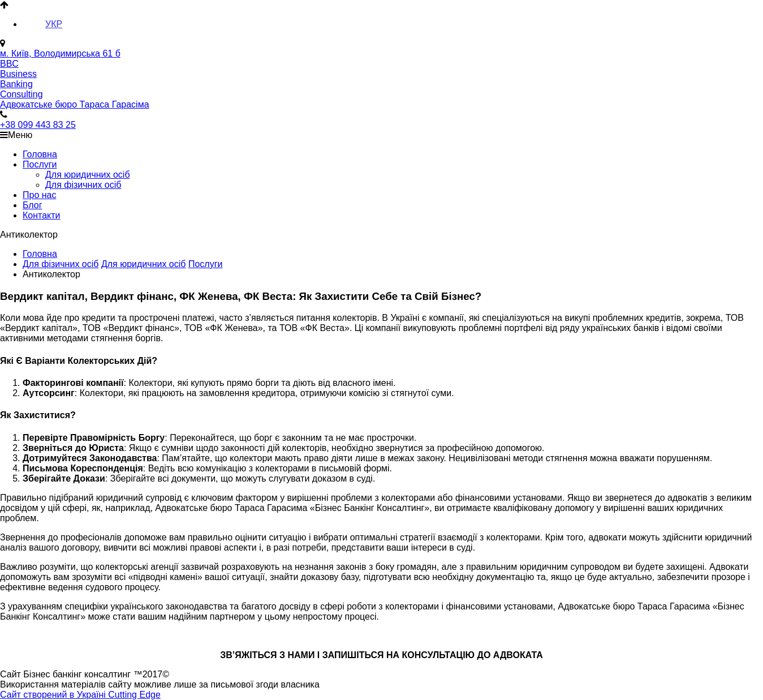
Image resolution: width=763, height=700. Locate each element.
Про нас (39, 195)
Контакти (42, 215)
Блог (33, 205)
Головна (40, 154)
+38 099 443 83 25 (38, 125)
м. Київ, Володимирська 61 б (60, 53)
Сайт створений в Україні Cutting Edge (80, 695)
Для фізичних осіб (83, 185)
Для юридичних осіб (88, 175)
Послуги (40, 164)
